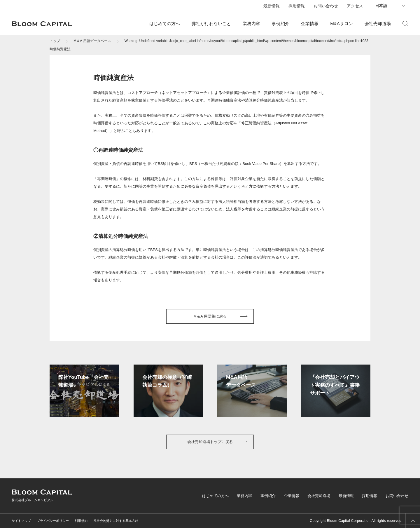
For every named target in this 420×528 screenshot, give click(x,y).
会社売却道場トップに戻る (210, 442)
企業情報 (310, 23)
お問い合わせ (326, 6)
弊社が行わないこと (211, 23)
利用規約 (81, 521)
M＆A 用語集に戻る (210, 316)
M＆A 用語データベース (92, 41)
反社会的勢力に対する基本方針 (116, 521)
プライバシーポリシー (53, 521)
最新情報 (272, 6)
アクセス (355, 6)
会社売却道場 (378, 23)
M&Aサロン (342, 23)
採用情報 (297, 6)
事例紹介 (281, 23)
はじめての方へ (165, 23)
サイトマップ (21, 521)
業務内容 (251, 23)
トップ (55, 41)
